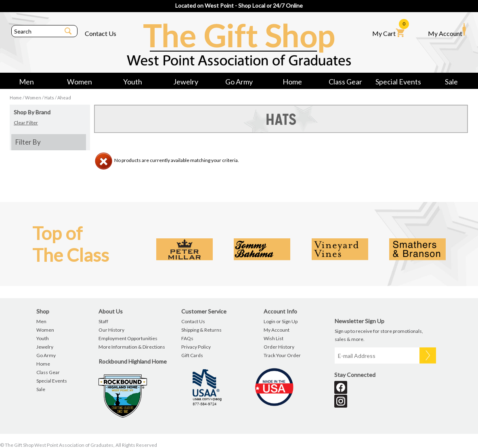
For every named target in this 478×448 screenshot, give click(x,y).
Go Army (239, 82)
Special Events (398, 82)
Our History (111, 330)
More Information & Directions (132, 347)
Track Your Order (282, 355)
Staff (103, 321)
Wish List (274, 338)
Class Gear (345, 82)
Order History (279, 347)
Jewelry (186, 82)
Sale (451, 82)
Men (26, 82)
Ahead (64, 98)
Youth (133, 82)
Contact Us (101, 33)
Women (80, 82)
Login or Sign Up (281, 321)
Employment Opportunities (128, 338)
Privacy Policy (196, 347)
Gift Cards (192, 355)
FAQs (187, 338)
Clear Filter (26, 123)
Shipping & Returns (201, 330)
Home (292, 82)
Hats (49, 98)
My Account (447, 30)
